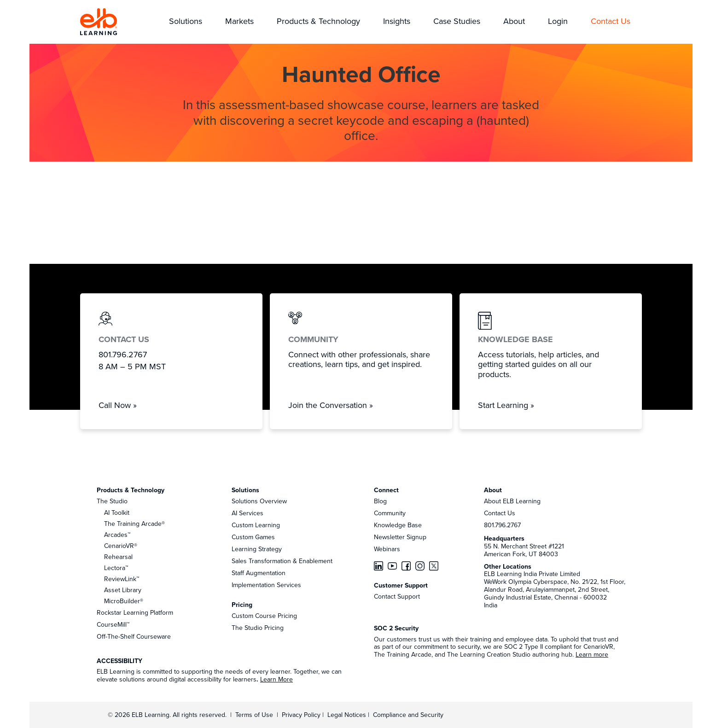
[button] (186, 22)
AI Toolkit (117, 513)
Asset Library (123, 590)
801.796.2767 (502, 525)
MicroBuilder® (124, 601)
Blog (380, 501)
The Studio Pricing (258, 628)
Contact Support (397, 596)
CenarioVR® (121, 546)
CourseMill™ (113, 624)
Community (390, 513)
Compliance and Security (408, 715)
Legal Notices (348, 715)
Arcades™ (117, 535)
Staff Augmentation (259, 573)
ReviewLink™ (122, 579)
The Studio (112, 501)
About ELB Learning (512, 501)
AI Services (247, 513)
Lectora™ (116, 568)
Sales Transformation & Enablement (282, 561)
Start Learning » (506, 405)
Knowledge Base (398, 525)
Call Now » (118, 405)
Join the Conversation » (331, 405)
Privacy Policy (302, 715)
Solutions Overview (259, 501)
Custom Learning (256, 525)
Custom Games (253, 537)
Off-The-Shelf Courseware (134, 636)
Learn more (592, 654)
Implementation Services (266, 585)
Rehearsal (118, 557)
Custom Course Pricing (264, 616)
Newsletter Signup (400, 537)
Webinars (387, 549)
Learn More (277, 679)
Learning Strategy (257, 549)
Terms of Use (253, 715)
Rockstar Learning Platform (135, 612)
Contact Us (500, 513)
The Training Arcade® (134, 524)
